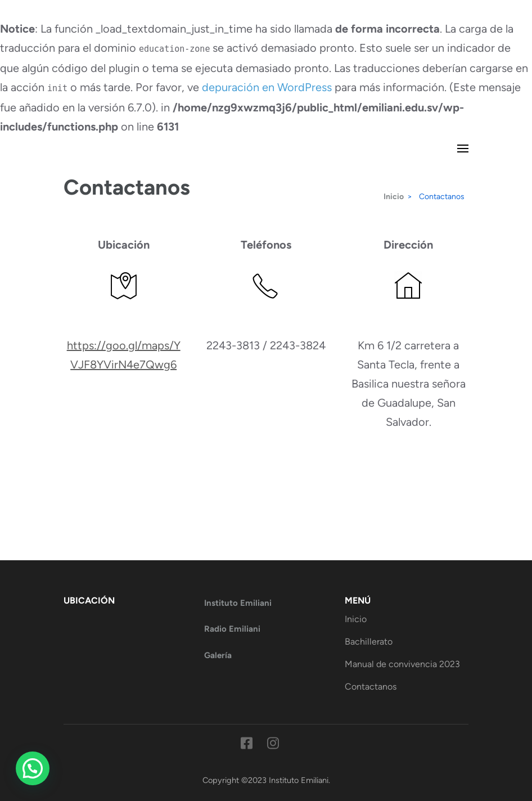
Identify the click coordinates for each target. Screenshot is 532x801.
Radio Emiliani (232, 629)
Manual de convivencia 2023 (402, 664)
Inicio (356, 619)
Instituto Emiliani (238, 603)
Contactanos (371, 687)
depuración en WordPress (267, 87)
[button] (33, 768)
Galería (218, 655)
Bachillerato (369, 642)
